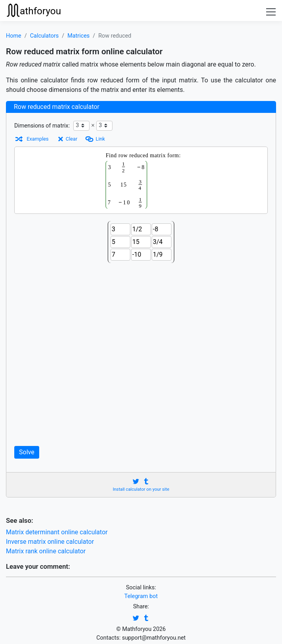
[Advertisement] (141, 355)
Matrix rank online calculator (46, 551)
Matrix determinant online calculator (57, 532)
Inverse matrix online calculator (50, 542)
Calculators (45, 36)
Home (14, 36)
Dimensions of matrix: (42, 126)
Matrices (78, 36)
